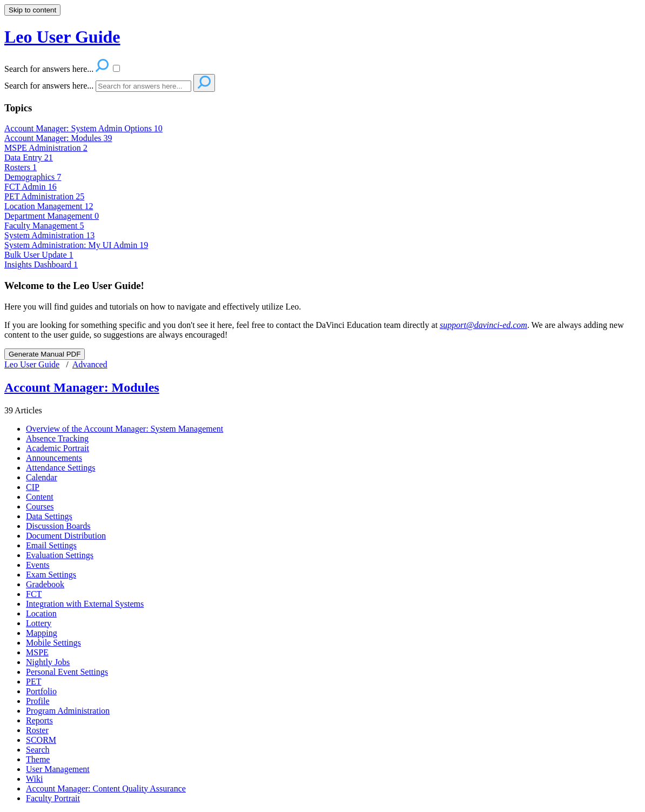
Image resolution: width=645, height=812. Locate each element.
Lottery (39, 623)
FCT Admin (31, 187)
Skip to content (32, 10)
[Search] (143, 86)
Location (41, 613)
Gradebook (45, 584)
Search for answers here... (49, 86)
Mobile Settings (53, 643)
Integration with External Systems (85, 604)
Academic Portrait (58, 448)
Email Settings (51, 545)
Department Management (52, 216)
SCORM (41, 740)
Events (38, 565)
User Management (58, 769)
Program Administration (68, 711)
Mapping (42, 633)
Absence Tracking (57, 438)
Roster (37, 730)
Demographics (33, 177)
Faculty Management (44, 226)
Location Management (49, 206)
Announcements (54, 458)
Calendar (42, 477)
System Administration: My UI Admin (76, 245)
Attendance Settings (61, 468)
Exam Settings (51, 575)
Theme (38, 759)
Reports (39, 720)
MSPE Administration (46, 148)
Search (38, 750)
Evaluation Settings (60, 555)
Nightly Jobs (48, 662)
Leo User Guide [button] (62, 37)
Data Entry (29, 157)
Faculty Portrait (53, 798)
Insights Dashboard (41, 264)
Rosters (21, 167)
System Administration (49, 235)
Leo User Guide (32, 364)
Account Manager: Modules (58, 138)
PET (33, 682)
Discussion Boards (58, 526)
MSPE (37, 652)
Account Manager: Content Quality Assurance (106, 788)
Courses (40, 506)
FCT (34, 594)
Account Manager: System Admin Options (83, 128)
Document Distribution (66, 536)
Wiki (34, 779)
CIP (33, 487)
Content (40, 497)
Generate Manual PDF (45, 354)
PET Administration (44, 196)
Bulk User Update (39, 255)
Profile (38, 701)
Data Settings (49, 516)
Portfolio (41, 691)
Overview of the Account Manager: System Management (125, 429)
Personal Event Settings (67, 672)
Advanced (90, 364)
